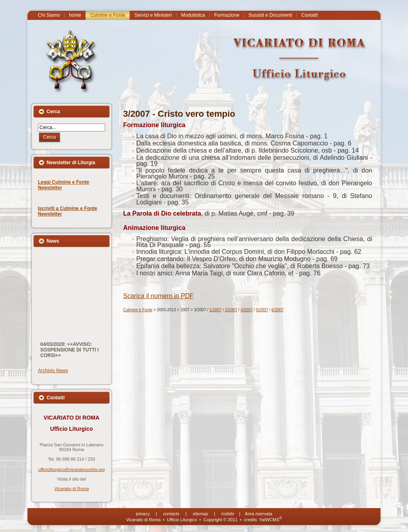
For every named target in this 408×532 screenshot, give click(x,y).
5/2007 (262, 310)
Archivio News (53, 371)
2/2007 (231, 310)
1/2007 (216, 310)
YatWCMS (270, 520)
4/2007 (246, 310)
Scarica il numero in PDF (158, 296)
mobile (228, 514)
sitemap (201, 514)
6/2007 (278, 310)
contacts (171, 514)
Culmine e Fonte (138, 310)
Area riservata (259, 514)
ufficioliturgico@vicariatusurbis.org (72, 469)
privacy (143, 514)
